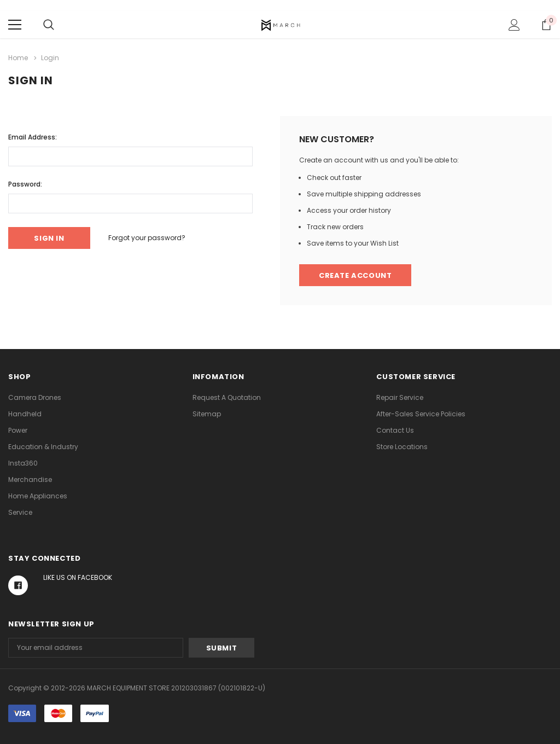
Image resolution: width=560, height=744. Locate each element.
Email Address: (33, 137)
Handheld (25, 414)
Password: (25, 184)
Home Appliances (38, 496)
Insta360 (23, 463)
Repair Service (400, 397)
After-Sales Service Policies (421, 414)
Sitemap (207, 414)
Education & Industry (43, 447)
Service (20, 512)
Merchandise (30, 479)
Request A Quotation (227, 397)
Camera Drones (35, 397)
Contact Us (395, 430)
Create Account (355, 275)
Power (18, 430)
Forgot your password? (147, 238)
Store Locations (402, 447)
